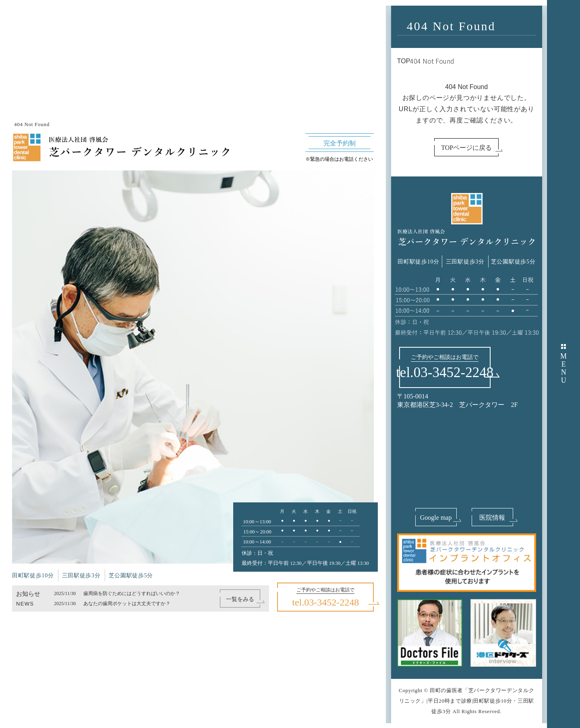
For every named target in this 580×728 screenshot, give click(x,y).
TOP (404, 61)
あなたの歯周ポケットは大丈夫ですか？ (127, 604)
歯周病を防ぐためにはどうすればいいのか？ (132, 593)
